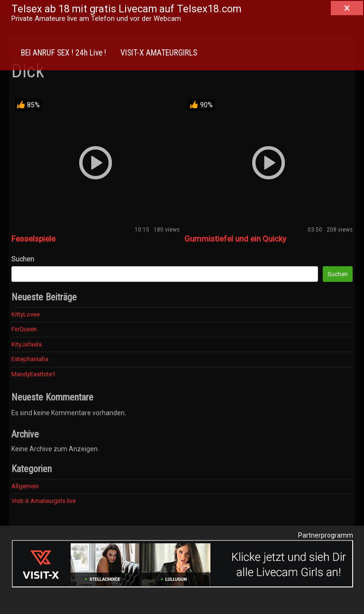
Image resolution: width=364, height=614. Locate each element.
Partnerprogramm (326, 535)
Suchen (23, 259)
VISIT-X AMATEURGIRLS (159, 53)
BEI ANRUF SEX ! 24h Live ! (64, 53)
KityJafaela (27, 344)
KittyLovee (26, 314)
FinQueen (24, 329)
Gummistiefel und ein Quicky (235, 239)
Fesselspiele (33, 239)
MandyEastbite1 (33, 374)
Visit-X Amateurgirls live (44, 501)
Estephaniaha (30, 359)
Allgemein (25, 486)
